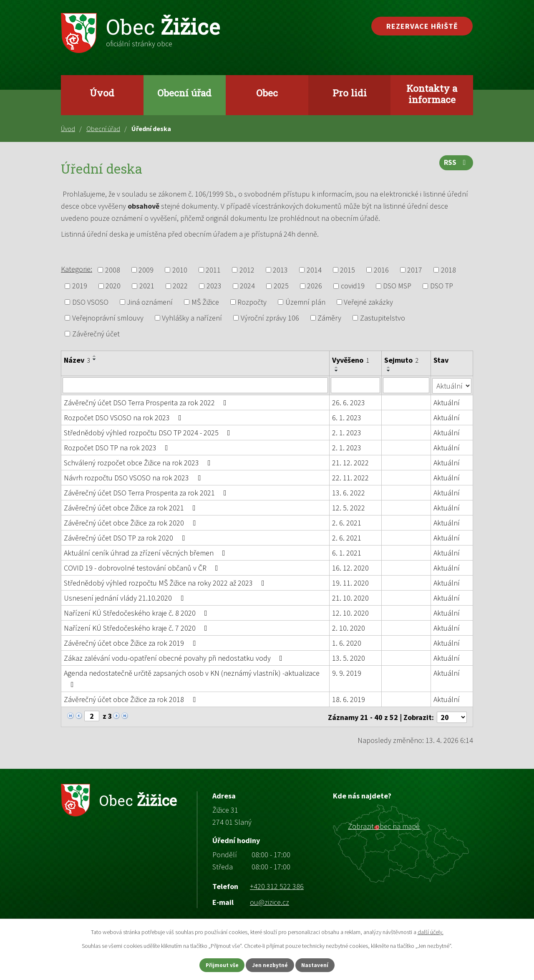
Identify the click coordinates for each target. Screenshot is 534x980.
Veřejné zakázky (368, 302)
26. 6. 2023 (349, 402)
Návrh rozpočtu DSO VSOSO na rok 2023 (134, 477)
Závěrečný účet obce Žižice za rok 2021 (131, 507)
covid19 (353, 286)
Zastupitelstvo (383, 318)
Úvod (102, 93)
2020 (113, 286)
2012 (247, 270)
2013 (280, 270)
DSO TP (442, 286)
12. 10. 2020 (350, 612)
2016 (381, 270)
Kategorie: (77, 269)
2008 (113, 270)
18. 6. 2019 (349, 699)
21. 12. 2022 (350, 462)
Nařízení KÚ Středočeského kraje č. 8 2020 (137, 612)
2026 (315, 286)
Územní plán (305, 302)
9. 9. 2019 (347, 673)
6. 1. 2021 (347, 552)
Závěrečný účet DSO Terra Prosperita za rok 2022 (147, 402)
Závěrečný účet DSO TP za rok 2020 (126, 537)
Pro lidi (350, 93)
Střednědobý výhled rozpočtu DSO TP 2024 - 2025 (149, 432)
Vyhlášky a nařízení (192, 318)
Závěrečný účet (96, 334)
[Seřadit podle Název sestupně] (95, 359)
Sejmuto (402, 360)
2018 (448, 270)
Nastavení (322, 965)
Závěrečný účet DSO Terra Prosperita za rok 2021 (147, 492)
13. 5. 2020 (349, 658)
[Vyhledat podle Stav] (452, 385)
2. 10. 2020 (349, 628)
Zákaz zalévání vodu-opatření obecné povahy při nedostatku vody (175, 658)
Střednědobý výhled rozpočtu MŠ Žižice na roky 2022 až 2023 (166, 582)
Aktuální (447, 402)
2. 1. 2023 (347, 432)
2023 (214, 286)
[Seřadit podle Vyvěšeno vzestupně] (337, 367)
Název (77, 360)
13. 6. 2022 (349, 492)
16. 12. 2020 (350, 567)
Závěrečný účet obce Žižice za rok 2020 (131, 522)
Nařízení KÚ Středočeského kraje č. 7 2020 (137, 628)
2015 (348, 270)
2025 (281, 286)
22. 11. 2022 (350, 477)
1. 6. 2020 (347, 643)
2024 (247, 286)
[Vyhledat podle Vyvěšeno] (355, 385)
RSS (456, 165)
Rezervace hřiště (422, 26)
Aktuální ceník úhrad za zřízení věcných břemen (146, 552)
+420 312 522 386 (277, 885)
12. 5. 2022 (349, 507)
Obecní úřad (184, 93)
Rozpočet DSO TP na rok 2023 (118, 447)
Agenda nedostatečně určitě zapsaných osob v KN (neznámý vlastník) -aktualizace (192, 678)
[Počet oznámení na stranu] (452, 716)
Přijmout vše (216, 965)
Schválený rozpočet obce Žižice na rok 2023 (139, 462)
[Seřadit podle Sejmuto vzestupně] (389, 367)
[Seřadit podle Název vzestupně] (95, 356)
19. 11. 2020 (350, 582)
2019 (80, 286)
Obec (267, 93)
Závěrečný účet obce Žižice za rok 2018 (131, 699)
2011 (213, 270)
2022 (180, 286)
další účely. (431, 931)
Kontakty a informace (432, 94)
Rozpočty (252, 302)
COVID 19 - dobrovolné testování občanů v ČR (143, 567)
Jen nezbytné (271, 965)
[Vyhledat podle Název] (195, 385)
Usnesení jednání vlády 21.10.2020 (125, 597)
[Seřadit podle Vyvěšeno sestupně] (337, 371)
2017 (415, 270)
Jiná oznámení (150, 302)
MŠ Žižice (205, 302)
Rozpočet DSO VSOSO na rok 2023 (124, 417)
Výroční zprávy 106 (270, 318)
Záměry (329, 318)
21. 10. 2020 (350, 597)
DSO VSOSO (90, 302)
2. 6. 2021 (347, 522)
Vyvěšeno (351, 360)
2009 (146, 270)
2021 (147, 286)
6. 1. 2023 (347, 417)
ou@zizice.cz (270, 901)
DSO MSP (397, 286)
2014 (314, 270)
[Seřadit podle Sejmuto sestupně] (389, 371)
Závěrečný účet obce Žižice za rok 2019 (131, 643)
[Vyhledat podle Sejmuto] (407, 385)
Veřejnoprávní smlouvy (108, 318)
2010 (180, 270)
